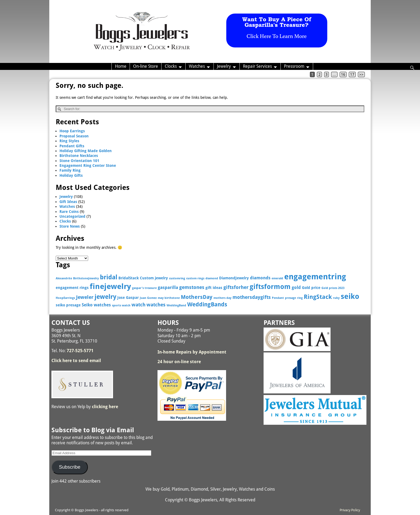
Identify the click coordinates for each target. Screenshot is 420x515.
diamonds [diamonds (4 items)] (260, 278)
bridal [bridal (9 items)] (109, 277)
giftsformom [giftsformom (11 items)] (270, 287)
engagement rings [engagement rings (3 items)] (72, 288)
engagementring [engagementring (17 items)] (315, 277)
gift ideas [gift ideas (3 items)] (214, 288)
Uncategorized (72, 216)
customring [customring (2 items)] (177, 278)
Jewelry (224, 66)
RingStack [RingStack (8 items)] (318, 297)
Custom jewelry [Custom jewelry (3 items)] (154, 278)
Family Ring (70, 170)
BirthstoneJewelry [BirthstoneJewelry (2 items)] (86, 278)
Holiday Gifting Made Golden (86, 151)
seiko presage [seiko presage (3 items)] (68, 305)
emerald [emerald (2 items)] (277, 278)
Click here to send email (76, 361)
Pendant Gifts (72, 146)
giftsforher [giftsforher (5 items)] (236, 287)
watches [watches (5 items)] (156, 305)
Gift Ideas (68, 202)
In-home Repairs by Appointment (192, 352)
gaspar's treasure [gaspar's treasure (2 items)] (144, 288)
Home (121, 66)
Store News (70, 226)
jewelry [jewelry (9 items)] (105, 297)
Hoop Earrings (72, 131)
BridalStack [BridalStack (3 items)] (129, 278)
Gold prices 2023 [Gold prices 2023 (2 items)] (333, 288)
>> (361, 74)
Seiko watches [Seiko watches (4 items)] (96, 305)
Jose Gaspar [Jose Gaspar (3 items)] (128, 298)
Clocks (171, 66)
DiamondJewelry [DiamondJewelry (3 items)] (234, 278)
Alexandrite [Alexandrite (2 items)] (64, 278)
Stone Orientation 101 (79, 161)
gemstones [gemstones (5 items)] (192, 287)
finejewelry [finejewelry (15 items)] (110, 286)
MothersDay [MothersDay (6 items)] (197, 297)
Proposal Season (74, 136)
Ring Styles (69, 141)
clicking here (105, 407)
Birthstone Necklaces (79, 156)
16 (343, 74)
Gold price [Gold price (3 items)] (311, 288)
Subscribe (70, 467)
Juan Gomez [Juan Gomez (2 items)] (148, 298)
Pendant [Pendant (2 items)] (278, 298)
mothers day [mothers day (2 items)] (222, 298)
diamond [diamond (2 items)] (212, 278)
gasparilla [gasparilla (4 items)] (168, 287)
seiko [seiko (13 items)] (350, 296)
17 (352, 74)
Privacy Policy (350, 510)
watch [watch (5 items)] (138, 305)
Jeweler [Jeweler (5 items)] (85, 297)
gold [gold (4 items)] (296, 287)
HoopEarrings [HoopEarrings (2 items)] (65, 298)
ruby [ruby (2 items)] (336, 298)
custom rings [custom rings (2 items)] (195, 278)
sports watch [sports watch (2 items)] (121, 305)
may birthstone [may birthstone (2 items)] (169, 298)
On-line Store (146, 66)
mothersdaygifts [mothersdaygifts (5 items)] (252, 297)
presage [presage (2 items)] (290, 298)
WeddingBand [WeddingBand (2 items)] (176, 305)
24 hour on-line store (179, 362)
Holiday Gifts (71, 175)
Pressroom (294, 66)
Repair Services (257, 66)
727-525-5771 (80, 351)
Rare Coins (69, 212)
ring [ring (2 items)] (300, 298)
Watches (197, 66)
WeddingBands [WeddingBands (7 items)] (207, 305)
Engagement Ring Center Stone (88, 166)
